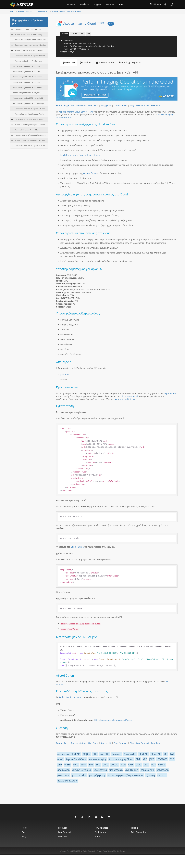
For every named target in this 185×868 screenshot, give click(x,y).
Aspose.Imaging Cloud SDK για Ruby (27, 82)
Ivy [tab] (82, 34)
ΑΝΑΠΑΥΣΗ (130, 754)
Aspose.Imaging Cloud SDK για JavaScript (29, 103)
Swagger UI (106, 105)
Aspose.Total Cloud (76, 759)
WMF (83, 765)
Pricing (134, 828)
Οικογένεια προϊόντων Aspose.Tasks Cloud (31, 119)
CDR (123, 765)
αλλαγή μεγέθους (82, 770)
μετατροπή (163, 770)
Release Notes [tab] (105, 63)
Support (97, 4)
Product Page (62, 105)
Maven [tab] (65, 34)
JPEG (152, 759)
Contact (123, 851)
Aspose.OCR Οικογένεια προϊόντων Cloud (31, 124)
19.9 (111, 24)
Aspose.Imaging (98, 759)
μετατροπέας (79, 775)
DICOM (115, 765)
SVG (98, 765)
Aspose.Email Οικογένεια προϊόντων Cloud (31, 50)
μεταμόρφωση (97, 775)
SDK (95, 754)
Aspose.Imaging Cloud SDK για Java (66, 11)
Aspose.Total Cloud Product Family (28, 29)
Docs (24, 832)
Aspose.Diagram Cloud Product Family (29, 114)
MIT (166, 754)
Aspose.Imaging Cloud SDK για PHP (26, 71)
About (122, 4)
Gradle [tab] (74, 34)
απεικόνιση (64, 770)
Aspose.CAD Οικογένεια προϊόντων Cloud (31, 135)
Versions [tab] (86, 63)
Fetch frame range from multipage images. (81, 155)
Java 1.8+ (65, 375)
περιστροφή (116, 770)
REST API (143, 754)
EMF (91, 765)
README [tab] (69, 63)
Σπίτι (12, 11)
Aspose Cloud (170, 393)
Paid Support (101, 832)
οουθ (60, 759)
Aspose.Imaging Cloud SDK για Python (28, 77)
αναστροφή (132, 770)
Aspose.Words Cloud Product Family (29, 34)
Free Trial (156, 105)
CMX (131, 765)
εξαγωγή (150, 775)
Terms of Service (113, 851)
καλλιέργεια (100, 770)
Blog (132, 105)
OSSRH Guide (77, 547)
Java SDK (105, 754)
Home (25, 828)
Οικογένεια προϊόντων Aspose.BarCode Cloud (31, 109)
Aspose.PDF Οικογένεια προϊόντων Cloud (31, 40)
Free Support (143, 105)
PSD (172, 759)
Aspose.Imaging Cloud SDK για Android (28, 98)
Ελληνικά (154, 4)
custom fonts (90, 173)
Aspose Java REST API (69, 754)
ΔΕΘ (60, 765)
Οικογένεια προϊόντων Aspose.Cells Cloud (31, 45)
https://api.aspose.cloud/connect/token (113, 720)
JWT (172, 754)
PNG (76, 765)
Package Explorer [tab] (130, 63)
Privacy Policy (102, 851)
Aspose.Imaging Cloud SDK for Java (76, 112)
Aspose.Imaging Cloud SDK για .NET (27, 66)
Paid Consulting (139, 832)
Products (71, 4)
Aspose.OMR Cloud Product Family (28, 130)
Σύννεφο (117, 754)
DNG (146, 765)
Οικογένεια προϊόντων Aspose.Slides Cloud (31, 56)
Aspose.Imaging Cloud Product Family (33, 11)
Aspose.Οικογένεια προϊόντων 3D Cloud (30, 140)
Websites (110, 4)
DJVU (106, 765)
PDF (153, 765)
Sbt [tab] (88, 34)
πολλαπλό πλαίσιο (67, 781)
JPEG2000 (162, 759)
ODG (138, 765)
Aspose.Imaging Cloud (84, 23)
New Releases (101, 828)
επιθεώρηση (147, 770)
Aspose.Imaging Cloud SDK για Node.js (28, 87)
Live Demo (93, 105)
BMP (138, 759)
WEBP (67, 765)
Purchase (84, 4)
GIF (145, 759)
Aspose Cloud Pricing (125, 399)
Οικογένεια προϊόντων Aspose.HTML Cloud (31, 146)
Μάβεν (87, 754)
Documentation (79, 105)
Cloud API (156, 754)
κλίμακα (162, 775)
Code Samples (121, 105)
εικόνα (162, 765)
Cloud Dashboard (129, 396)
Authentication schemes (71, 697)
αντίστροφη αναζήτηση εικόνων (125, 775)
